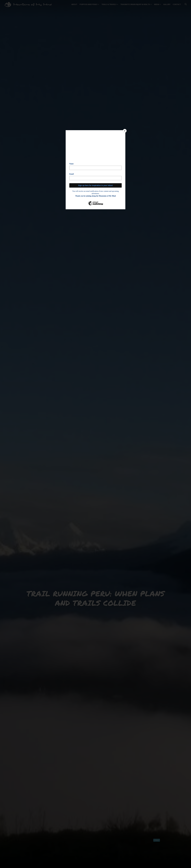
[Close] (125, 131)
